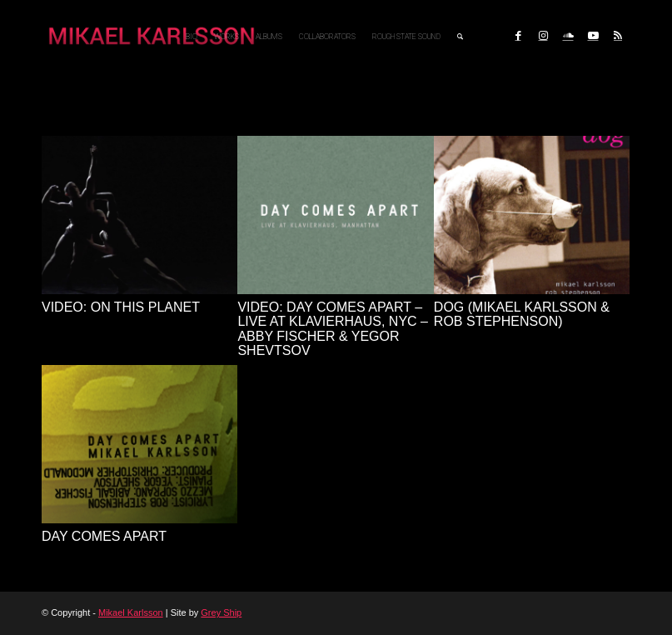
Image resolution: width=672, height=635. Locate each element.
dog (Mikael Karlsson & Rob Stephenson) (522, 315)
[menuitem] (192, 37)
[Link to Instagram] (543, 36)
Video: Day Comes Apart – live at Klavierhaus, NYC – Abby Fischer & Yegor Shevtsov (333, 329)
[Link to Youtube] (593, 36)
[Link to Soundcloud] (568, 36)
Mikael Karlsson (131, 612)
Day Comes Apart (104, 536)
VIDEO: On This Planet (121, 307)
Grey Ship (221, 612)
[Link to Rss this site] (618, 36)
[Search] (460, 37)
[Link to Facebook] (518, 36)
